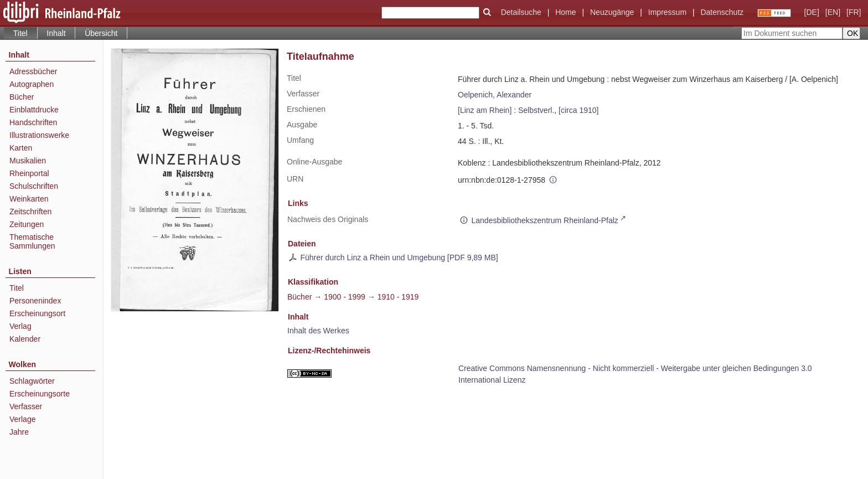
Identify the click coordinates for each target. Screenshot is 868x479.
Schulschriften (34, 186)
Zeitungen (27, 224)
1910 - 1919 (398, 297)
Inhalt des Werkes (318, 331)
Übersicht (101, 33)
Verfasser (26, 406)
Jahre (19, 432)
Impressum (667, 12)
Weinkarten (29, 199)
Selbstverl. (536, 110)
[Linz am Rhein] (485, 110)
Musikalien (28, 161)
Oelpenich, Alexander (495, 95)
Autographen (32, 84)
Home (565, 12)
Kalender (25, 339)
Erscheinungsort (37, 313)
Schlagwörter (32, 381)
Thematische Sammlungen (32, 241)
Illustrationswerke (39, 135)
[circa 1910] (578, 110)
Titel (17, 288)
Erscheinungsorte (40, 394)
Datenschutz (722, 12)
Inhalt (56, 33)
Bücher (22, 97)
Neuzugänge (612, 12)
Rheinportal (29, 173)
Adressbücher (33, 71)
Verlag (20, 326)
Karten (21, 148)
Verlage (22, 419)
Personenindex (35, 301)
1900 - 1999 (345, 297)
